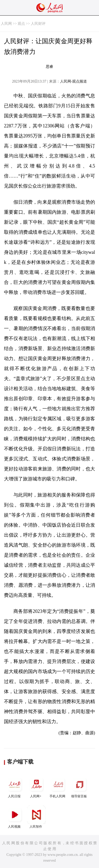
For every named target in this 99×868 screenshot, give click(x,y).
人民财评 (38, 24)
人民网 (6, 24)
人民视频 (15, 817)
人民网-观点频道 (74, 81)
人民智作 (36, 817)
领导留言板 (80, 787)
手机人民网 (58, 787)
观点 (21, 24)
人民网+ (36, 787)
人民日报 (15, 787)
